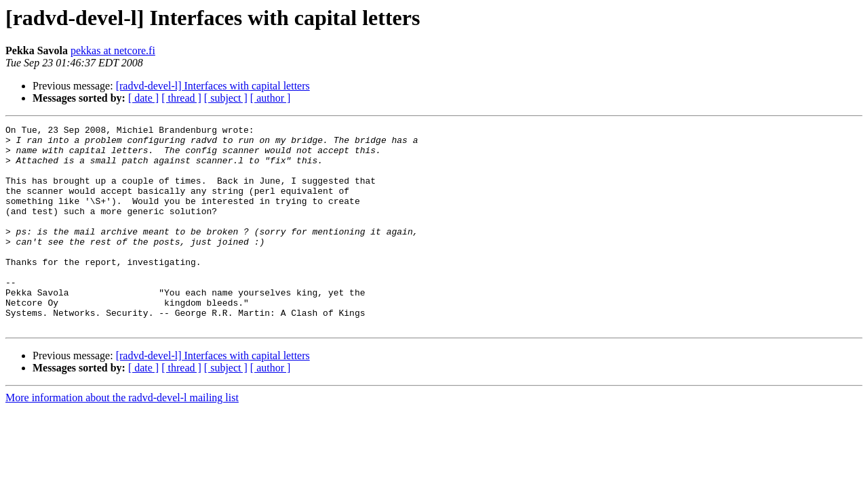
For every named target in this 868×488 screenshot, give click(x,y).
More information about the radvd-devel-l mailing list (122, 438)
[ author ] (271, 98)
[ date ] (143, 98)
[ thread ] (181, 98)
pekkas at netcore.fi (113, 50)
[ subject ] (226, 98)
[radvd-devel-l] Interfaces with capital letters (213, 86)
